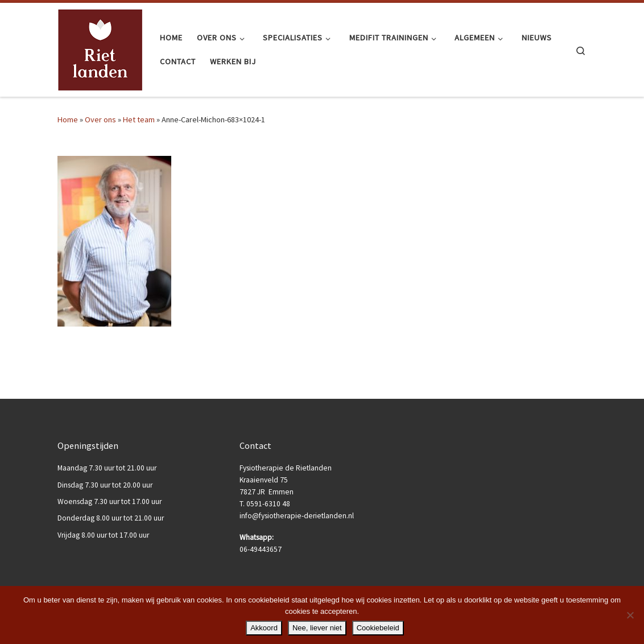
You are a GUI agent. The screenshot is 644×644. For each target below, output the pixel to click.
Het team (139, 119)
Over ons (100, 119)
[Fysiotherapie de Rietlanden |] (100, 48)
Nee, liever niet (317, 628)
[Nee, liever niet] (630, 615)
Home (68, 119)
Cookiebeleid (378, 628)
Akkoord (264, 628)
